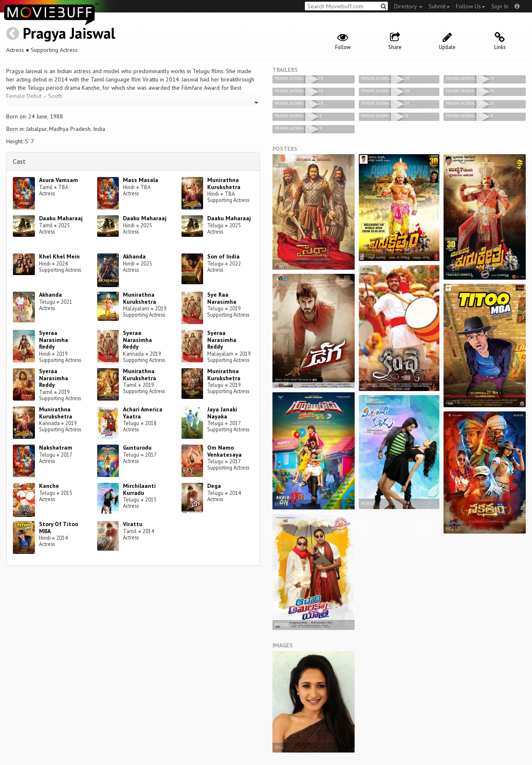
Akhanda (134, 256)
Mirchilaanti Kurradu (139, 489)
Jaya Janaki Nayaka (222, 413)
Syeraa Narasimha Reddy (54, 340)
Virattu (133, 524)
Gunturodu (137, 448)
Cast (19, 161)
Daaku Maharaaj (61, 218)
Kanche (49, 486)
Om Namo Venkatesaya (224, 451)
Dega (214, 486)
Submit (439, 6)
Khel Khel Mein (59, 256)
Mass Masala (141, 180)
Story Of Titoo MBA (59, 528)
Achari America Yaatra (143, 413)
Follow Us (471, 6)
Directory (408, 6)
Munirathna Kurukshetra (224, 183)
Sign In (500, 6)
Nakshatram (56, 448)
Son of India (223, 256)
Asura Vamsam (59, 180)
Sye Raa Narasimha (222, 298)
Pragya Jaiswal (69, 33)
